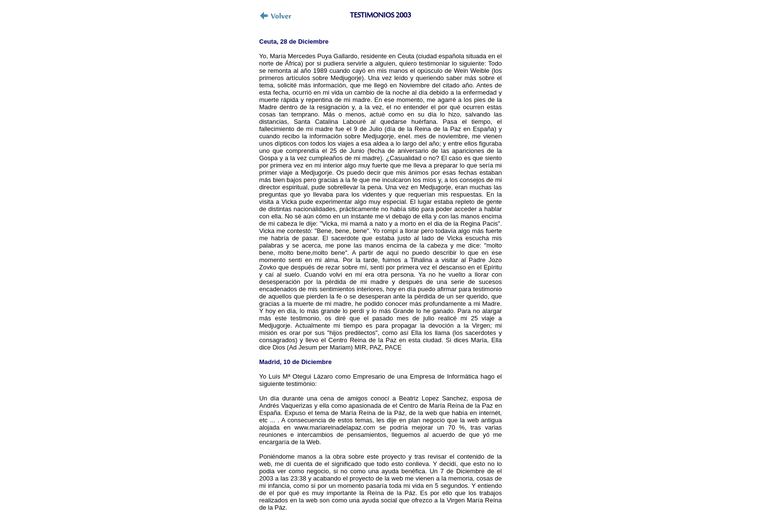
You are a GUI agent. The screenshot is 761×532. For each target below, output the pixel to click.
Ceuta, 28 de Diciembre (294, 42)
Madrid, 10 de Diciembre (296, 362)
